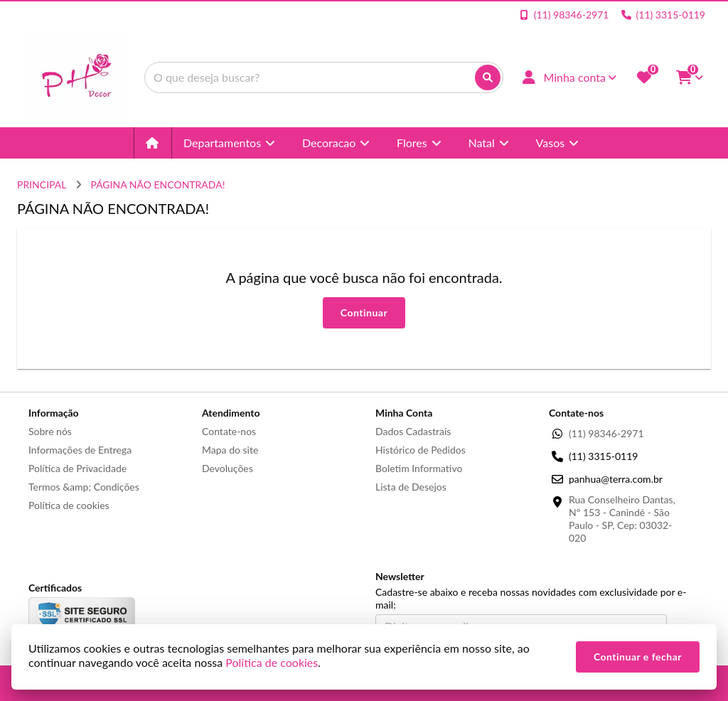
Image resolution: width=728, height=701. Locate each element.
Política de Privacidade (77, 468)
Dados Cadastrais (413, 431)
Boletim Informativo (419, 468)
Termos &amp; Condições (84, 487)
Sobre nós (50, 431)
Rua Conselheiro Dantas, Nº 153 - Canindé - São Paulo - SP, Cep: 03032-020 (622, 519)
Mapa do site (230, 450)
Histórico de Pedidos (421, 450)
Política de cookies (69, 505)
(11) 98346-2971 (606, 433)
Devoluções (227, 468)
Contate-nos (229, 431)
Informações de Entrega (80, 450)
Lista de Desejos (411, 487)
